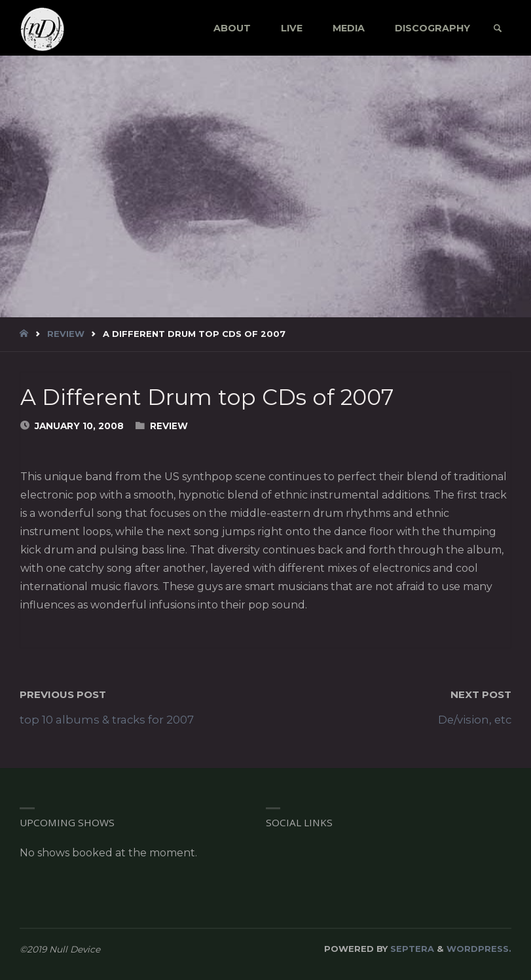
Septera (411, 949)
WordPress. (479, 949)
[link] (497, 29)
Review (66, 334)
